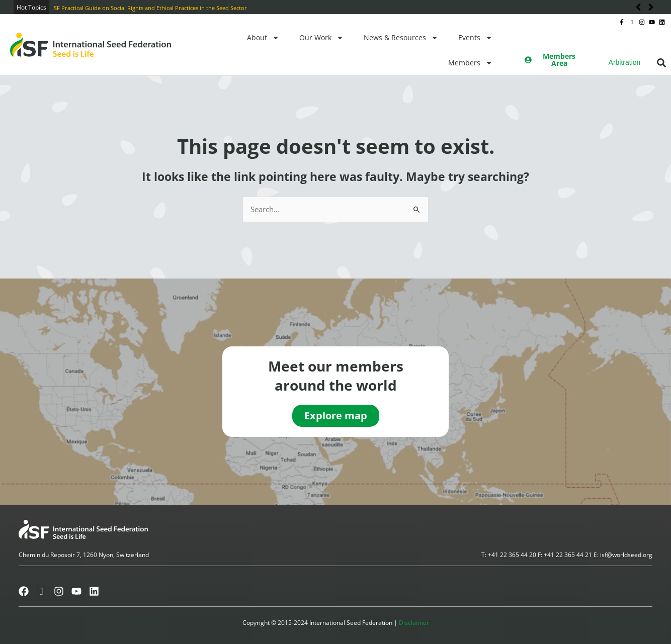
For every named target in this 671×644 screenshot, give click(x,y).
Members (470, 63)
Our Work (321, 38)
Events (475, 38)
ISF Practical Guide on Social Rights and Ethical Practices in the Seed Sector (150, 8)
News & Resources (401, 38)
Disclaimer (414, 623)
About (263, 38)
